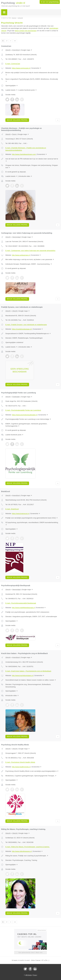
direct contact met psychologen (26, 31)
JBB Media (28, 975)
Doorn (14, 134)
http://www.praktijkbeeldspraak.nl (23, 608)
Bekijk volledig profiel (17, 120)
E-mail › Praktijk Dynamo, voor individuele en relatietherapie (26, 325)
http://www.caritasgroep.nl (21, 255)
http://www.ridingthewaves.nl (22, 851)
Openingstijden (12, 86)
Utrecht (8, 50)
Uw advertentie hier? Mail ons (30, 952)
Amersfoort (16, 50)
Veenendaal (16, 237)
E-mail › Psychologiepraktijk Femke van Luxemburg (23, 410)
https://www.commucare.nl (21, 68)
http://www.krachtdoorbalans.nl (23, 676)
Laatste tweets (11, 90)
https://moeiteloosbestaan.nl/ (22, 329)
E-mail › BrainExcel (12, 509)
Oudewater (16, 397)
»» (15, 41)
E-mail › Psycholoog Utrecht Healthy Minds (20, 762)
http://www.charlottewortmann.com (24, 154)
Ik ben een (50, 2)
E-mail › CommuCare (13, 64)
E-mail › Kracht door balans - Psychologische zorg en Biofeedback (28, 671)
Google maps (27, 50)
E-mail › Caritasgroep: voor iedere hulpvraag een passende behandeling (30, 251)
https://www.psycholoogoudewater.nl (24, 415)
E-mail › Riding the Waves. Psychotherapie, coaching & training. (27, 847)
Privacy (35, 975)
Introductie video (25, 176)
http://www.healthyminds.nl (21, 767)
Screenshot (36, 68)
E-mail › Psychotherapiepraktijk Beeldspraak (21, 603)
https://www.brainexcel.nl (20, 514)
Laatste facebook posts (28, 90)
